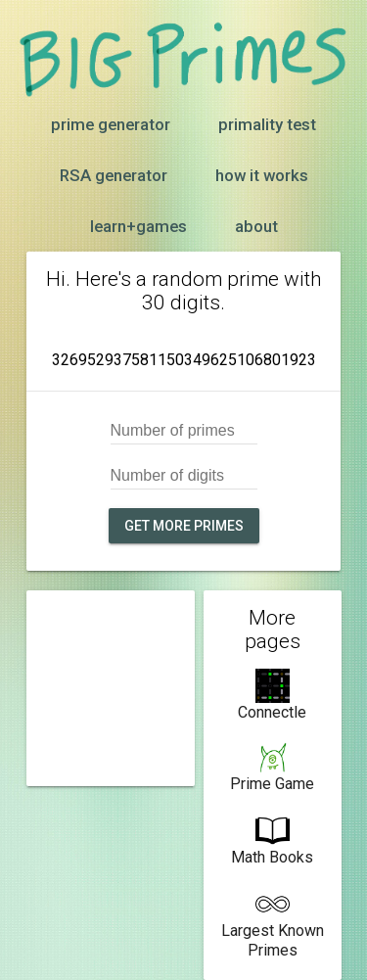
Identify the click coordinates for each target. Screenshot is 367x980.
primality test (267, 124)
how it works (262, 175)
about (256, 226)
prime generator (111, 124)
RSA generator (114, 175)
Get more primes (184, 526)
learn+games (138, 226)
